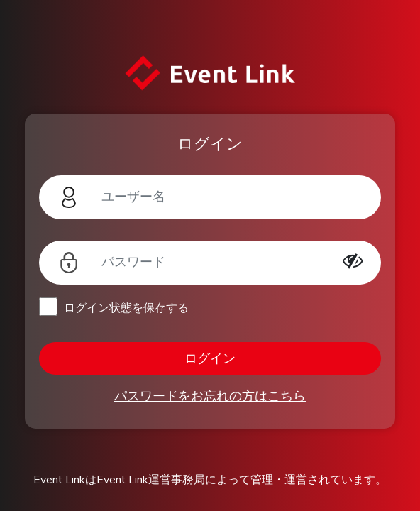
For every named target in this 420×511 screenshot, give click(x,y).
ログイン (210, 358)
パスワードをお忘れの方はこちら (210, 396)
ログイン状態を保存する (126, 308)
